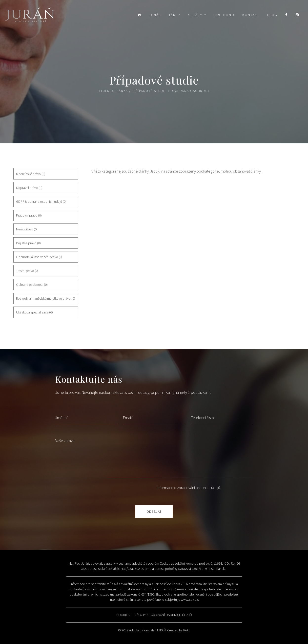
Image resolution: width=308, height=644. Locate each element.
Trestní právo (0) (27, 271)
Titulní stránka (113, 91)
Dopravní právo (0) (29, 188)
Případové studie (150, 91)
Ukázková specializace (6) (34, 312)
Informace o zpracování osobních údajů (188, 488)
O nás (155, 15)
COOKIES (123, 615)
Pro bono (224, 15)
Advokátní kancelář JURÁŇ (147, 630)
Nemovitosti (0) (27, 229)
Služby (195, 15)
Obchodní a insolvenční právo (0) (39, 257)
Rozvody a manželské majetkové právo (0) (46, 298)
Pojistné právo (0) (28, 243)
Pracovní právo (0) (29, 215)
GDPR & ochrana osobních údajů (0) (41, 201)
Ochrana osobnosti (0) (32, 285)
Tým (172, 15)
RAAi (186, 630)
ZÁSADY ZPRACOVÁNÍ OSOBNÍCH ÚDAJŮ (163, 615)
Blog (272, 15)
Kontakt (251, 15)
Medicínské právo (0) (31, 174)
